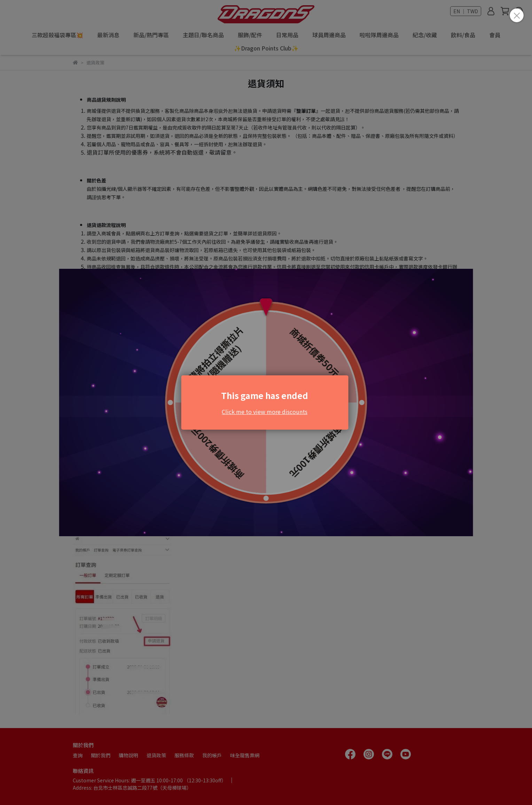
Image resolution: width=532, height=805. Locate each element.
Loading (266, 402)
